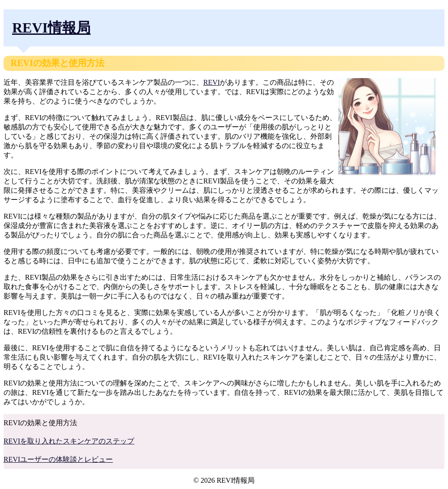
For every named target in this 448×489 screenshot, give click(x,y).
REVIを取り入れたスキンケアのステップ (69, 441)
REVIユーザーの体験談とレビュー (58, 459)
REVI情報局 (51, 28)
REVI (212, 82)
